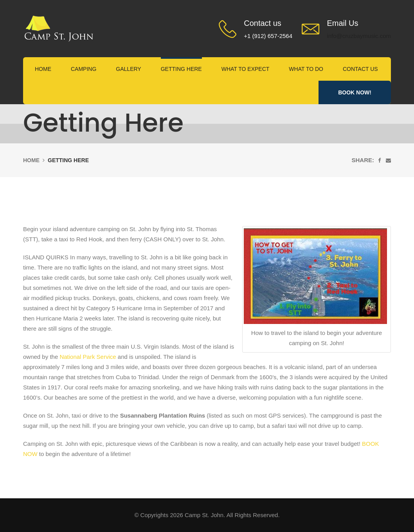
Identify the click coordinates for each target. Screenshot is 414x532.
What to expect (246, 69)
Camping (84, 69)
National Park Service (88, 357)
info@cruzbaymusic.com (359, 36)
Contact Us (360, 69)
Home (43, 69)
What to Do (306, 69)
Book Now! (355, 92)
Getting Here (181, 69)
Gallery (128, 69)
